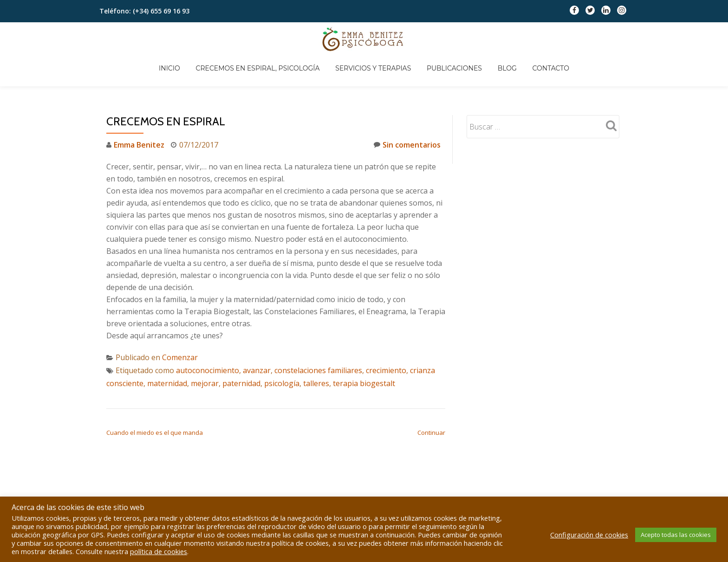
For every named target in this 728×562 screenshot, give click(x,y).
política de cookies (159, 551)
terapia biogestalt (364, 346)
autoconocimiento (208, 333)
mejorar (205, 346)
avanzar (257, 333)
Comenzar (180, 320)
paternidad (241, 346)
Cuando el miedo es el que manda (155, 395)
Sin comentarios (407, 107)
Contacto (608, 39)
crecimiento (386, 333)
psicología (282, 346)
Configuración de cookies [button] (589, 535)
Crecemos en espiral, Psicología (311, 39)
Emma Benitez (139, 108)
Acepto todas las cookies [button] (676, 535)
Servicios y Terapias (428, 39)
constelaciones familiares (318, 333)
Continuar (431, 395)
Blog (563, 39)
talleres (316, 346)
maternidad (167, 346)
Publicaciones (510, 39)
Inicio (222, 39)
